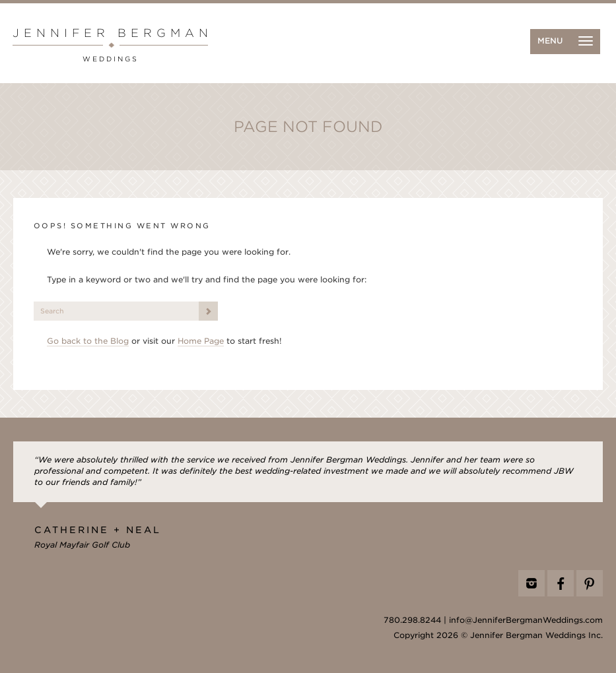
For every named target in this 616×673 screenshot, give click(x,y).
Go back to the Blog (88, 341)
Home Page (201, 341)
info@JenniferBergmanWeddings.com (526, 620)
